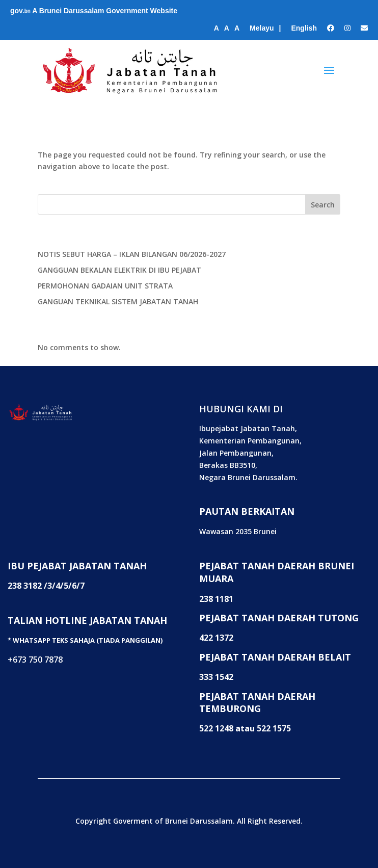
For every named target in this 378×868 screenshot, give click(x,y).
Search (323, 205)
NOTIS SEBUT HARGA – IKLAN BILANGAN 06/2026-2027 (132, 254)
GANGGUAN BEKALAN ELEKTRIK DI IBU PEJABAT (119, 270)
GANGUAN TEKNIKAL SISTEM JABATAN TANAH (118, 301)
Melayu (262, 28)
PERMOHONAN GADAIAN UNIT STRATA (105, 286)
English (304, 28)
